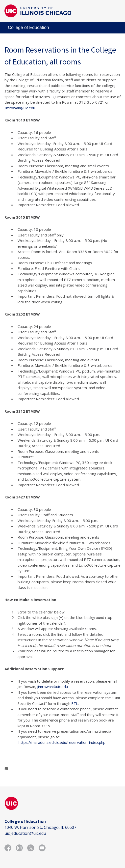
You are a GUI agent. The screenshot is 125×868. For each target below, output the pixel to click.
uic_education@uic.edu (25, 833)
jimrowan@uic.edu (52, 687)
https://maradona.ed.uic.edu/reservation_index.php (62, 742)
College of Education (28, 28)
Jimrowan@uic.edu (20, 108)
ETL (75, 703)
